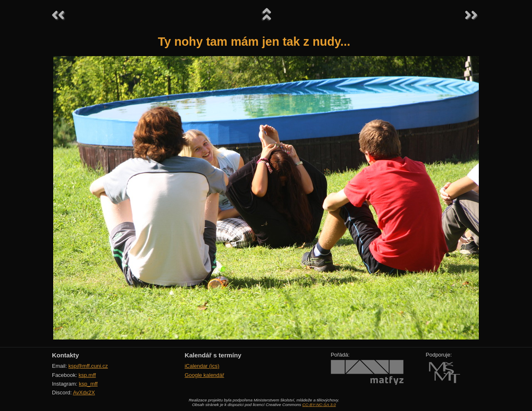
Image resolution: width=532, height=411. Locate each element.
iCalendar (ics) (202, 366)
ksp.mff (87, 375)
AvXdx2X (84, 393)
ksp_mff (88, 384)
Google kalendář (204, 375)
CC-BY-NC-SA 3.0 (319, 405)
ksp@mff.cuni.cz (88, 366)
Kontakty (65, 355)
